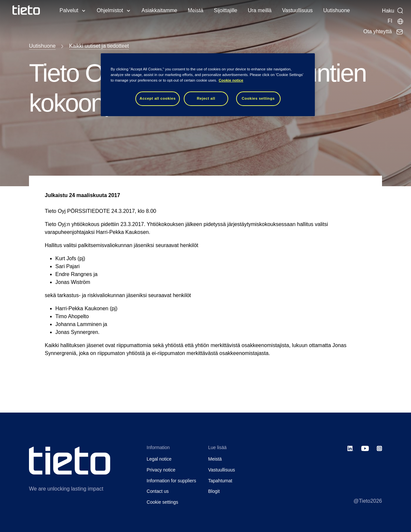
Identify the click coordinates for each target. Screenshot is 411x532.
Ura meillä (260, 10)
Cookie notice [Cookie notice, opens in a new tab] (231, 80)
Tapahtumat (220, 481)
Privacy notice (161, 470)
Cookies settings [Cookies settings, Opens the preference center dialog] (258, 98)
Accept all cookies (158, 98)
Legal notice (159, 459)
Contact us (158, 491)
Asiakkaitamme (159, 10)
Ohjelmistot (110, 10)
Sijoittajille (225, 10)
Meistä (195, 10)
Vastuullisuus (297, 10)
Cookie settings (162, 502)
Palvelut (69, 10)
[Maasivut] (396, 21)
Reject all (206, 98)
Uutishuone (337, 10)
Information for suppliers (171, 481)
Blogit (214, 491)
